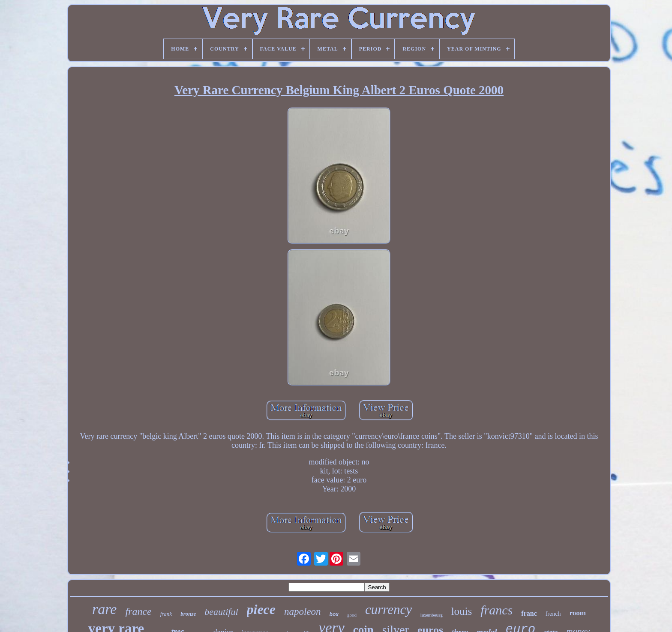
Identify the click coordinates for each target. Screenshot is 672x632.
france (138, 611)
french (553, 614)
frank (166, 614)
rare (104, 609)
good (352, 615)
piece (261, 609)
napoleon (303, 612)
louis (462, 611)
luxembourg (432, 615)
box (334, 614)
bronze (188, 614)
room (577, 613)
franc (529, 613)
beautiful (221, 612)
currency (388, 610)
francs (496, 610)
